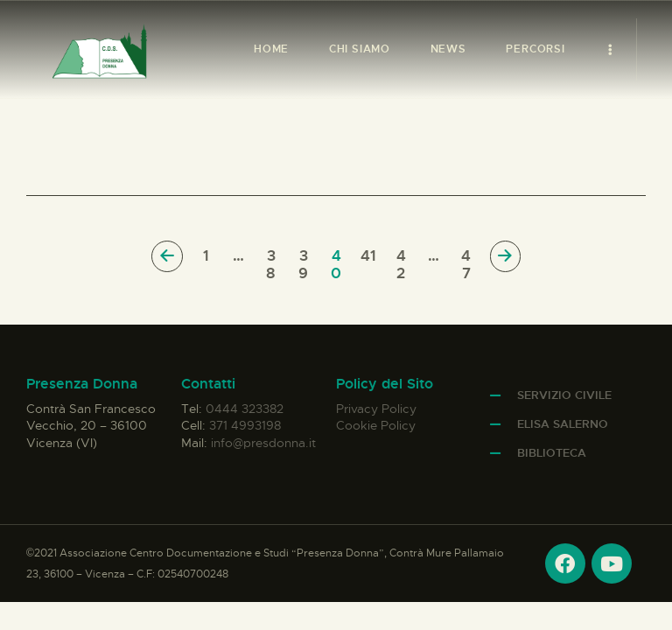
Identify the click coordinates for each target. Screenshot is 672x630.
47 (468, 256)
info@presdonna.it (263, 443)
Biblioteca (552, 453)
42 (403, 256)
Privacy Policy (376, 409)
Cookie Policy (376, 425)
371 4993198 (245, 425)
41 (369, 256)
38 (273, 256)
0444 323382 (245, 409)
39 (305, 256)
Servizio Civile (564, 395)
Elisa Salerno (563, 424)
